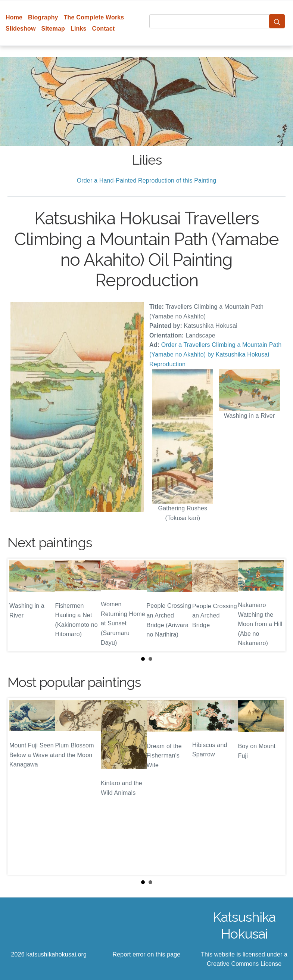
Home (14, 17)
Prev (19, 605)
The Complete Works (94, 17)
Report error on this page (147, 954)
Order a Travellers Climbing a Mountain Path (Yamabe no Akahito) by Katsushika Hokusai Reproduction (215, 354)
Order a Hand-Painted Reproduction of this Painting (147, 181)
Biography (43, 17)
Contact (104, 29)
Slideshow (21, 29)
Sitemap (53, 29)
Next (274, 605)
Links (79, 29)
